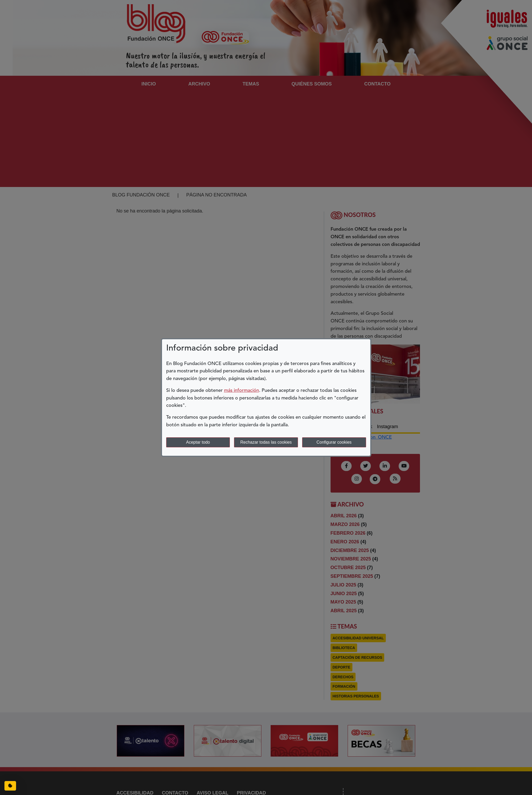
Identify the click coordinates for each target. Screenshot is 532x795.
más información (242, 391)
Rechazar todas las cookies (266, 442)
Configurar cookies (334, 442)
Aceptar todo (198, 442)
